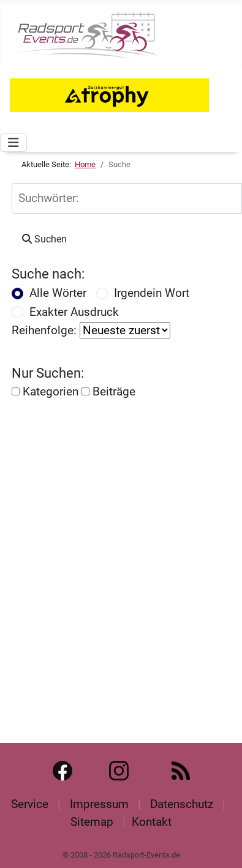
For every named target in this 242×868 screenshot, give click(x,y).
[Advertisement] (115, 560)
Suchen (44, 239)
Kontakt (152, 822)
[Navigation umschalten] (13, 143)
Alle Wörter (58, 293)
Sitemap (92, 822)
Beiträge (108, 391)
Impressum (99, 804)
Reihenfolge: (44, 330)
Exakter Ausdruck (74, 312)
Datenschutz (182, 804)
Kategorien (45, 391)
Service (30, 804)
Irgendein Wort (152, 293)
